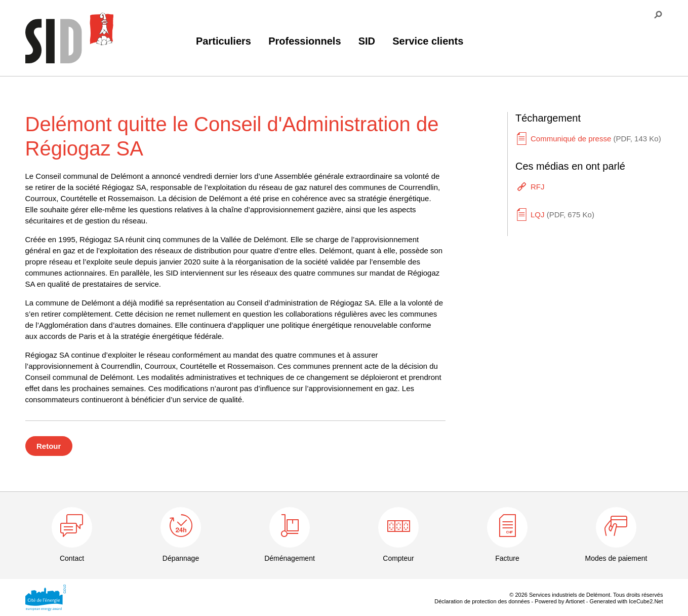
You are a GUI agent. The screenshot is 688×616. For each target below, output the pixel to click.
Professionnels (305, 41)
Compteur (398, 558)
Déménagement (290, 558)
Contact (72, 558)
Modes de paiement (616, 558)
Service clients (428, 41)
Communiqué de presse (596, 139)
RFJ (538, 187)
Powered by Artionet (559, 601)
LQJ (562, 215)
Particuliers (224, 41)
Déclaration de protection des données (482, 601)
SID (367, 41)
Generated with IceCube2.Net (626, 601)
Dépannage (181, 558)
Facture (507, 558)
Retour (49, 446)
